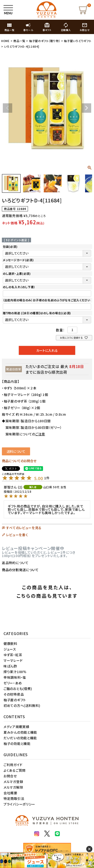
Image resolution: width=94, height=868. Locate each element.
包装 (10, 246)
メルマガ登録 (13, 782)
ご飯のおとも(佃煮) (18, 689)
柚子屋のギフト (15, 700)
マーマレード (13, 660)
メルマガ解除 (13, 787)
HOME (5, 41)
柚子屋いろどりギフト (78, 41)
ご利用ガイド (13, 765)
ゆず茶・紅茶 (13, 655)
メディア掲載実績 (16, 727)
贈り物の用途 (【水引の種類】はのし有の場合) (37, 313)
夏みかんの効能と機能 (20, 732)
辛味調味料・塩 (15, 677)
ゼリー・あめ (13, 683)
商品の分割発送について (20, 570)
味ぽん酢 (10, 666)
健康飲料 (10, 643)
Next (86, 108)
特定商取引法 (14, 798)
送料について (16, 451)
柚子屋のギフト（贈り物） (45, 41)
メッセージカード (18, 260)
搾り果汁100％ (15, 672)
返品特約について (15, 563)
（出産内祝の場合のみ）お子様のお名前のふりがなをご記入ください (47, 300)
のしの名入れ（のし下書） (19, 287)
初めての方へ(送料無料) (22, 705)
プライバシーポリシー (19, 804)
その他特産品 (14, 694)
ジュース (10, 649)
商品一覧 (19, 41)
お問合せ (10, 776)
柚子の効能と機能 (17, 744)
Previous (8, 108)
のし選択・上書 (17, 273)
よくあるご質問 (15, 770)
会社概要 (10, 793)
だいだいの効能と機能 (20, 738)
